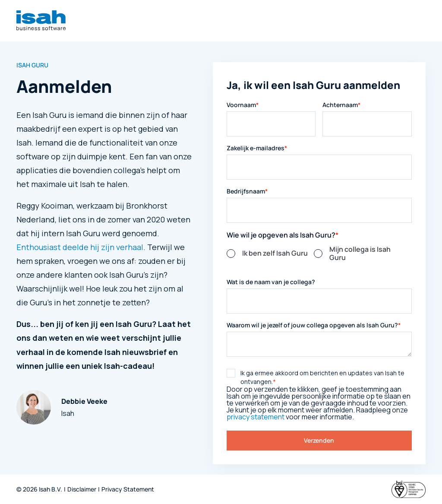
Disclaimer (82, 490)
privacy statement (256, 417)
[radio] (270, 253)
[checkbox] (319, 258)
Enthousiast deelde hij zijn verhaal (80, 247)
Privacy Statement (128, 490)
